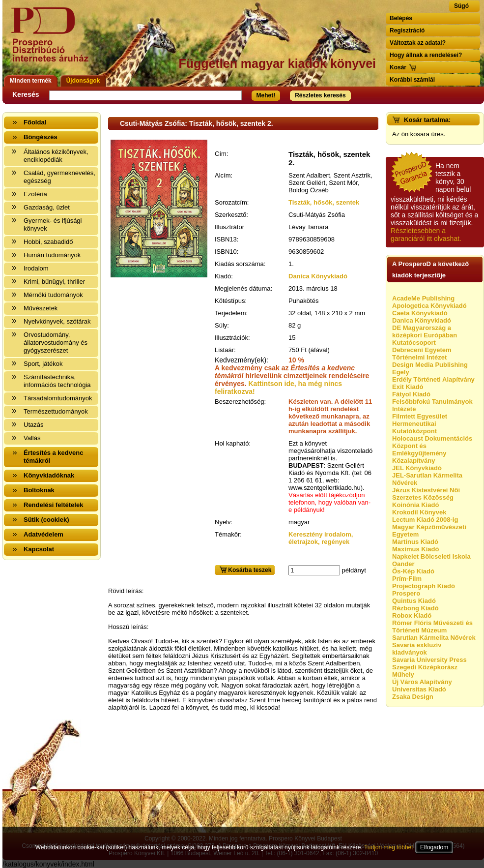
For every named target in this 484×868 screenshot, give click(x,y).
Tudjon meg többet (389, 847)
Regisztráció (407, 30)
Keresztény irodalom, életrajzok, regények (321, 538)
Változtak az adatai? (418, 43)
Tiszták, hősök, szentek (324, 202)
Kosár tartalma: (427, 120)
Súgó (461, 6)
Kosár (398, 67)
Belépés (401, 18)
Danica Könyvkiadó (318, 276)
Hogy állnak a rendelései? (426, 55)
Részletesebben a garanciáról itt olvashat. (426, 235)
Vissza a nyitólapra (53, 41)
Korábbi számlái (412, 80)
